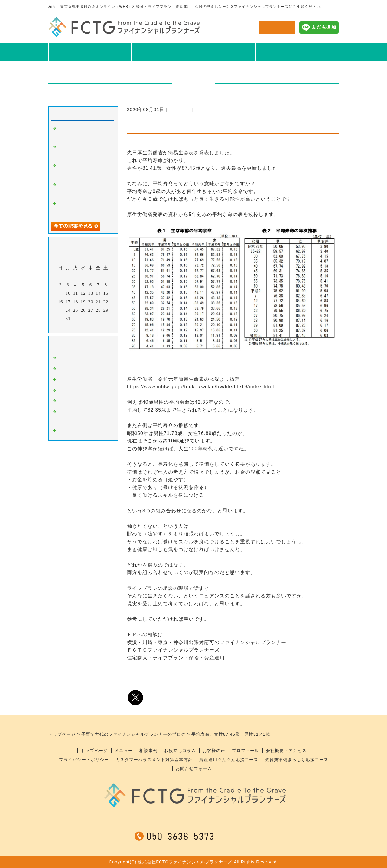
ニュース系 (179, 109)
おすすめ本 (70, 402)
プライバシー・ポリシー (84, 760)
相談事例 (152, 51)
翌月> (96, 327)
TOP (69, 51)
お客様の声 (235, 51)
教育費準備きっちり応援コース (297, 760)
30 (61, 319)
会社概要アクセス (318, 51)
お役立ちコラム (193, 51)
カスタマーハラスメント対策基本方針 (154, 760)
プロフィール (276, 51)
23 (61, 310)
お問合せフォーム (194, 768)
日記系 (65, 391)
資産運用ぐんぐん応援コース (229, 760)
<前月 (71, 327)
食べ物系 (67, 370)
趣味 (62, 380)
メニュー (111, 51)
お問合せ (277, 27)
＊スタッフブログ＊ (79, 431)
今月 (83, 327)
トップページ (94, 751)
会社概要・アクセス (286, 751)
